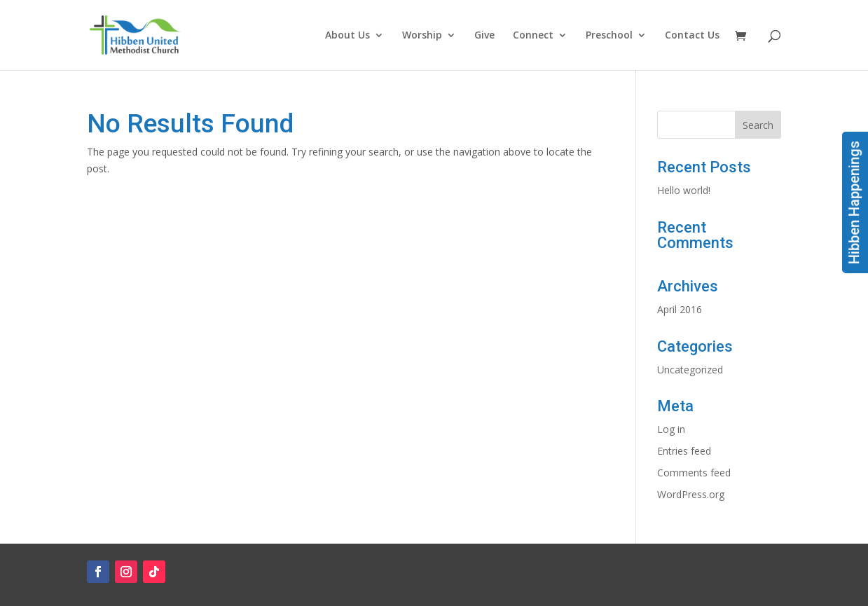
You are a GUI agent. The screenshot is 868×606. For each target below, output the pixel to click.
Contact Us (692, 36)
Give (484, 36)
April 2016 (680, 309)
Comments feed (694, 473)
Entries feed (684, 451)
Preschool (609, 36)
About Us (347, 36)
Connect (533, 36)
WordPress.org (691, 494)
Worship (422, 36)
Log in (671, 429)
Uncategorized (690, 370)
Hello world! (684, 190)
